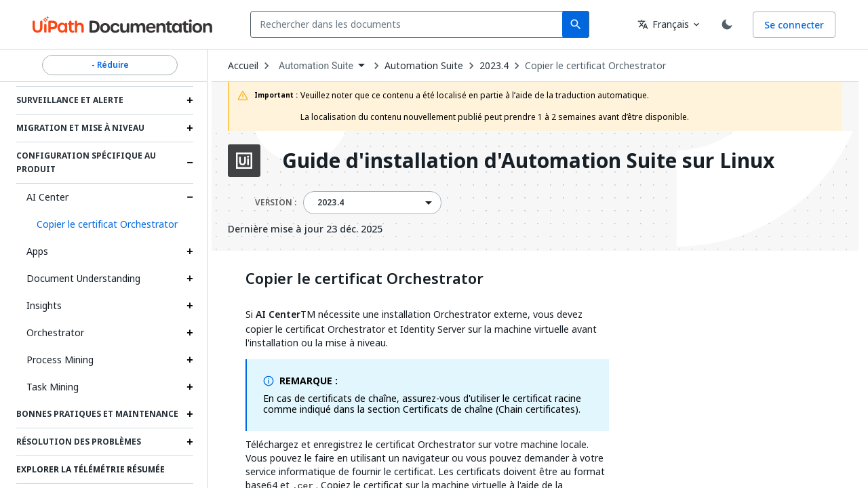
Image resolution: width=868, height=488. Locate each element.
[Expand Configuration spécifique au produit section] (190, 163)
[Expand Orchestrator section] (190, 333)
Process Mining (60, 360)
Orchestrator (55, 332)
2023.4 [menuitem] (331, 203)
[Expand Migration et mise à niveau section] (190, 128)
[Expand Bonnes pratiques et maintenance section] (190, 414)
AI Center (47, 197)
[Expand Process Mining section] (190, 360)
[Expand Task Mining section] (190, 387)
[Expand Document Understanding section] (190, 279)
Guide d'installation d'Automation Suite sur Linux (528, 161)
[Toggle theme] (727, 24)
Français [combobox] (663, 24)
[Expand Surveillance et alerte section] (190, 100)
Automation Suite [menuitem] (316, 66)
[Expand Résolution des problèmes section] (190, 442)
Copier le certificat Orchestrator (595, 66)
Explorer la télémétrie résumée (91, 470)
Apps (37, 251)
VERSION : (276, 203)
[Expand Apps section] (190, 251)
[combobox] (409, 24)
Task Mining (53, 387)
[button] (110, 224)
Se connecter (794, 25)
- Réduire (110, 65)
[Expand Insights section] (190, 306)
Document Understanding (83, 278)
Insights (44, 305)
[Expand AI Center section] (190, 197)
